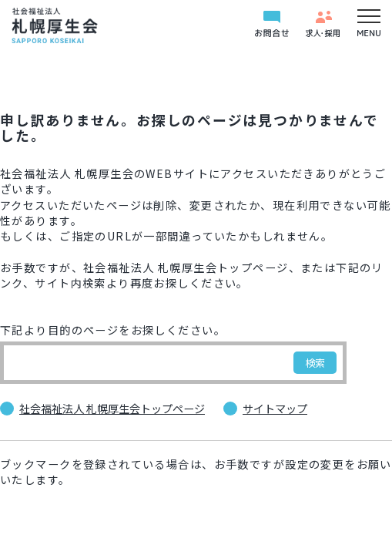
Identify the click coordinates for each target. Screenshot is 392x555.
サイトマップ (275, 409)
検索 (315, 363)
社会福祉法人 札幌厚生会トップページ (112, 409)
